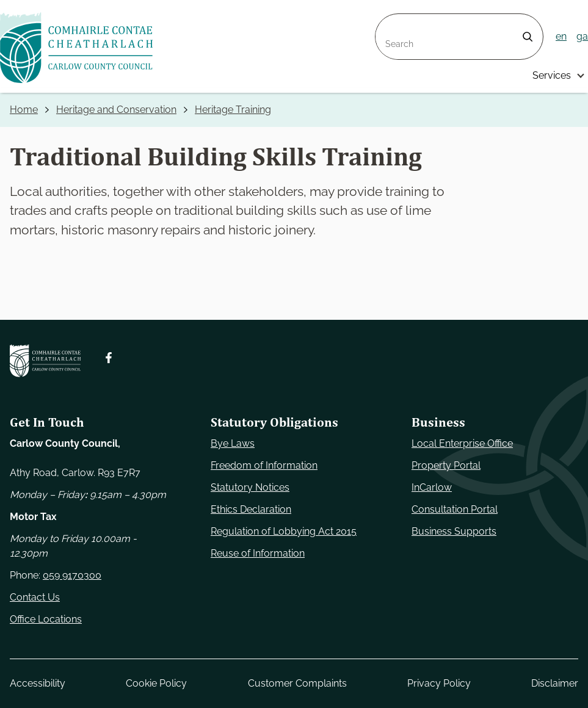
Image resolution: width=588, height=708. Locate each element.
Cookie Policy (156, 683)
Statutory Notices (250, 487)
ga (582, 36)
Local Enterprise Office (462, 443)
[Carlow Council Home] (45, 361)
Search (391, 21)
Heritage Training (233, 110)
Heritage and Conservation (116, 110)
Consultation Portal (455, 509)
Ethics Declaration (251, 509)
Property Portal (446, 465)
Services (552, 75)
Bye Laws (233, 443)
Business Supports (454, 531)
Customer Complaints (297, 683)
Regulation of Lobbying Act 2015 (284, 531)
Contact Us (35, 597)
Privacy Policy (439, 683)
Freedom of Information (264, 465)
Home (24, 110)
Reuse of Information (258, 553)
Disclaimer (555, 683)
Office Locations (46, 619)
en (561, 36)
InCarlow (432, 487)
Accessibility (38, 683)
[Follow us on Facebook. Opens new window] (109, 358)
